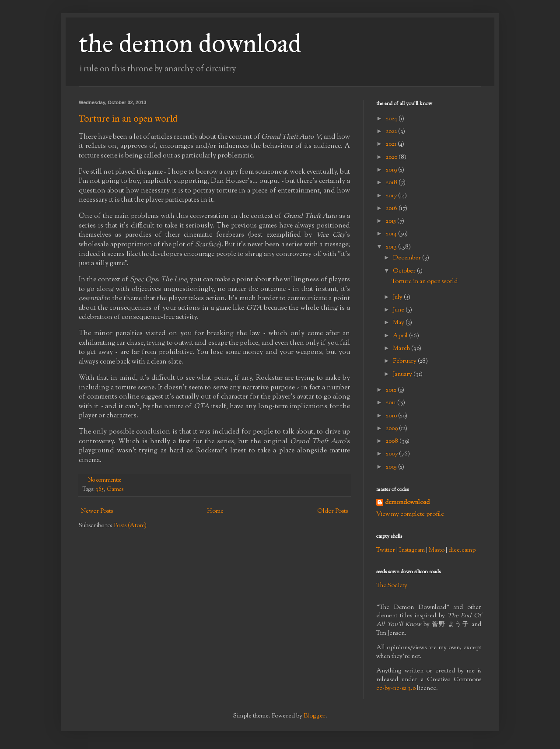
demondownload (407, 503)
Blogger (315, 716)
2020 (392, 157)
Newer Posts (97, 511)
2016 (392, 209)
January (403, 374)
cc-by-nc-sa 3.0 (396, 689)
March (402, 349)
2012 (392, 390)
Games (115, 490)
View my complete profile (410, 514)
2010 (392, 416)
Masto (437, 550)
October (405, 271)
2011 (392, 403)
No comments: (105, 480)
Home (215, 511)
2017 (392, 196)
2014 (392, 234)
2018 (392, 183)
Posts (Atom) (130, 526)
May (399, 323)
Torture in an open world (128, 118)
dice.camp (462, 550)
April (401, 336)
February (405, 361)
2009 (392, 429)
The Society (392, 586)
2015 (392, 221)
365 (100, 490)
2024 (392, 119)
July (398, 297)
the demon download (190, 43)
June (399, 310)
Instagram (412, 550)
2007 (392, 454)
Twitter (386, 550)
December (408, 258)
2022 (392, 132)
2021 (392, 144)
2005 (392, 467)
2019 (392, 170)
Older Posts (332, 511)
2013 (392, 247)
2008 (393, 441)
